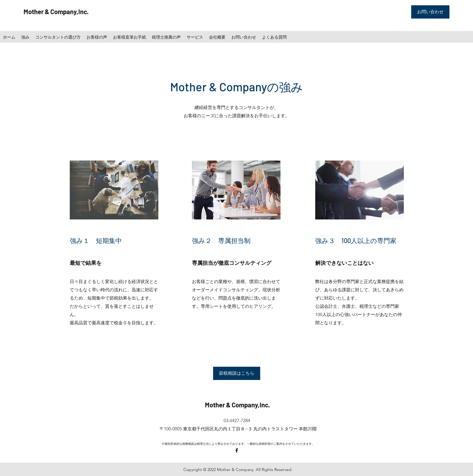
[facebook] (237, 450)
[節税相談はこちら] (237, 373)
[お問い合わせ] (430, 12)
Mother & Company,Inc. (56, 11)
